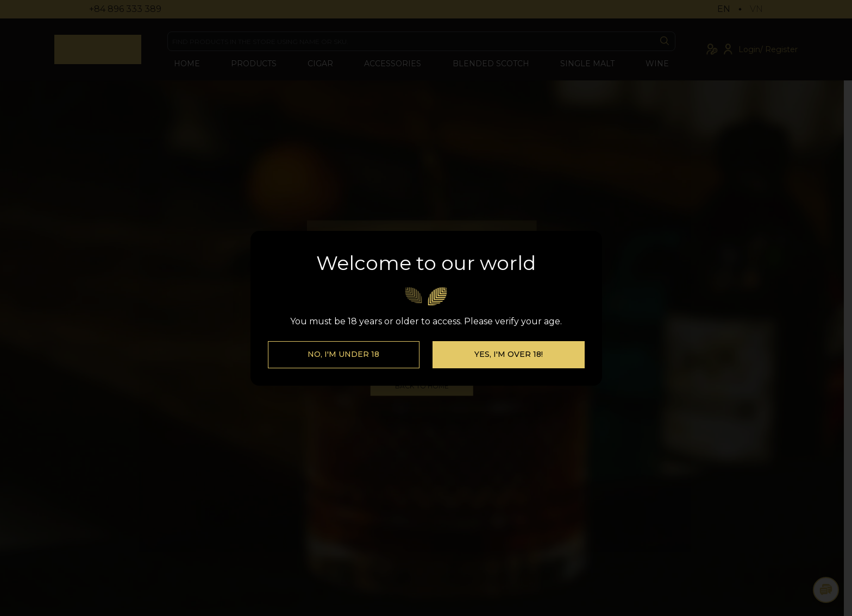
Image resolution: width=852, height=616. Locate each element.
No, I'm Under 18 (343, 354)
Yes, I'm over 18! (509, 354)
